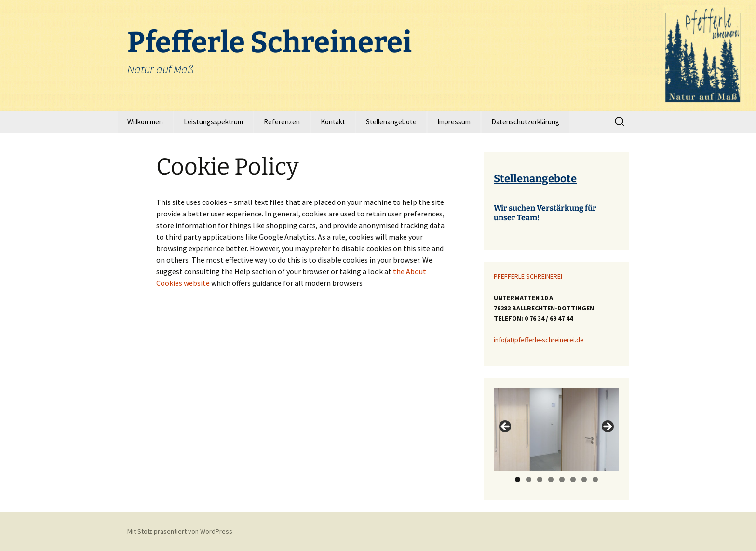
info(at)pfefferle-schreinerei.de (539, 340)
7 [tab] (584, 479)
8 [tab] (595, 479)
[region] (556, 429)
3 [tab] (540, 479)
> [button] (607, 427)
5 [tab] (562, 479)
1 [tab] (518, 479)
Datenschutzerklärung (525, 122)
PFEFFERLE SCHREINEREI (528, 276)
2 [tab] (529, 479)
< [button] (506, 427)
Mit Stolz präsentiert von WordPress (180, 531)
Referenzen (282, 122)
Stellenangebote (391, 122)
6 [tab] (573, 479)
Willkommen (145, 122)
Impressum (454, 122)
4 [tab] (551, 479)
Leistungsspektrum (213, 122)
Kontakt (333, 122)
